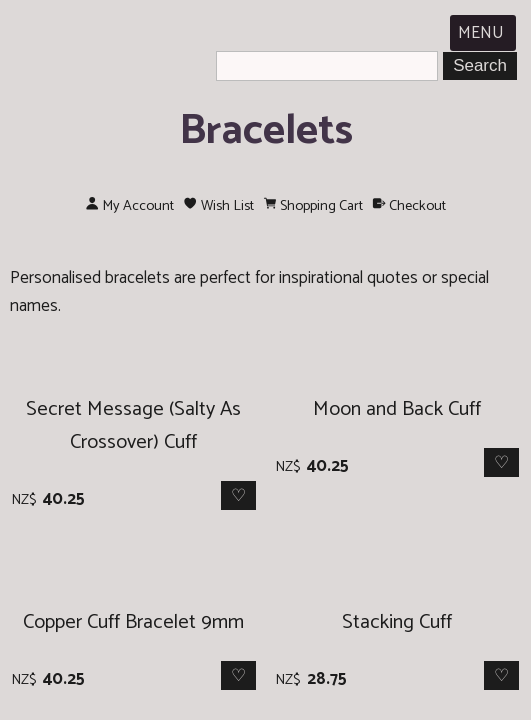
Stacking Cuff (397, 622)
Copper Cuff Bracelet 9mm (133, 622)
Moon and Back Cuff (397, 409)
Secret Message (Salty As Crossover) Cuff (133, 426)
